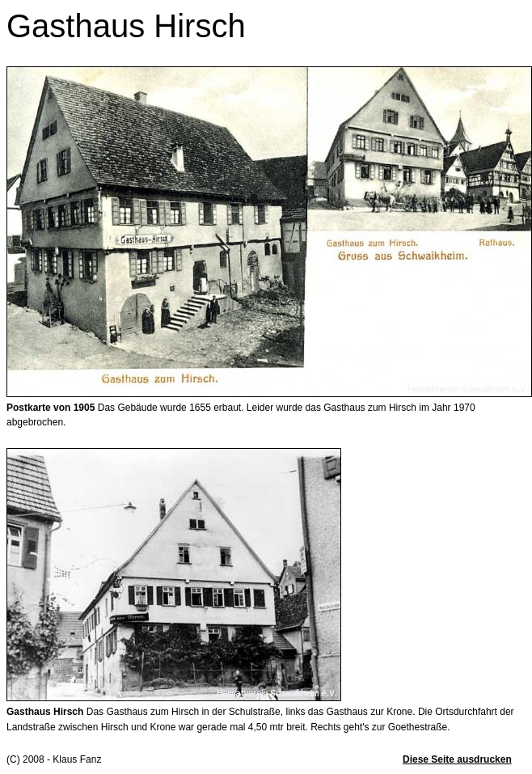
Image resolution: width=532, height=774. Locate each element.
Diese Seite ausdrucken (457, 759)
